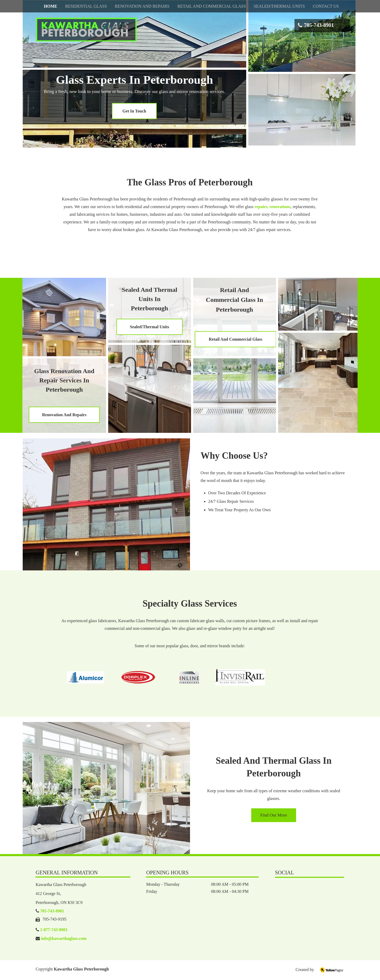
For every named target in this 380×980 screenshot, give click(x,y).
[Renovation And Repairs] (64, 415)
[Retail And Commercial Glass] (236, 339)
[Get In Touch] (134, 111)
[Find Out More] (274, 815)
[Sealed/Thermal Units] (149, 327)
